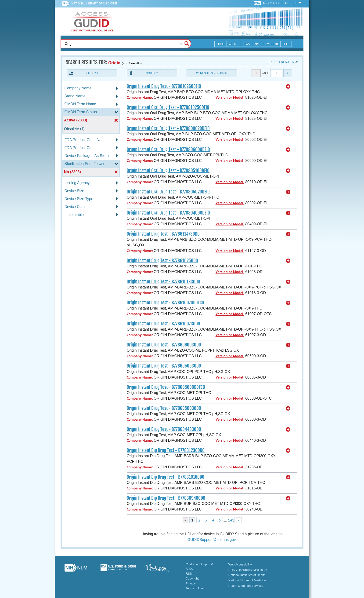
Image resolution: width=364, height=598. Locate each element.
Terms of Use (195, 588)
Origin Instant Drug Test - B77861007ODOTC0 (165, 303)
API (257, 44)
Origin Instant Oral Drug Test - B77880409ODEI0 (168, 213)
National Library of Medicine (94, 4)
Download (271, 44)
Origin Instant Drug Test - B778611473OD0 (163, 234)
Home (221, 44)
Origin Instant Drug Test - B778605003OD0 (164, 408)
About (233, 44)
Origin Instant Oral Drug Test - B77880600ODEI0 (168, 149)
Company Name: (140, 97)
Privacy (191, 583)
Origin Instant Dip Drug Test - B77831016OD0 (166, 477)
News (246, 44)
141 (231, 520)
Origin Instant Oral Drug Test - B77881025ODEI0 (168, 107)
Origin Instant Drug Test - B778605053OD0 (164, 366)
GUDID (92, 22)
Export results (281, 62)
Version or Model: (230, 97)
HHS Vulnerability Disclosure (248, 570)
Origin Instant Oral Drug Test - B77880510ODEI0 (168, 171)
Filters (92, 73)
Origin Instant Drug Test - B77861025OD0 (162, 261)
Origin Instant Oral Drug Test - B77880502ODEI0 (168, 192)
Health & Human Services (246, 586)
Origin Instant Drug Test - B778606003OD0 (164, 345)
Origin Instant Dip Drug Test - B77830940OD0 (166, 498)
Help (286, 44)
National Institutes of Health (247, 575)
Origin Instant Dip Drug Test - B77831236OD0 (166, 450)
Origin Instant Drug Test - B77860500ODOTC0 (166, 387)
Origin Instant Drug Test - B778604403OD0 (164, 429)
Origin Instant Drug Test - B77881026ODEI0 (164, 86)
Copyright (192, 578)
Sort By (152, 73)
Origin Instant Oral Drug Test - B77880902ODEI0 (168, 128)
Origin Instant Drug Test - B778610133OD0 (163, 282)
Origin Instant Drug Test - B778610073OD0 (163, 324)
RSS (189, 574)
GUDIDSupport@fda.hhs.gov (211, 540)
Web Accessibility (240, 564)
